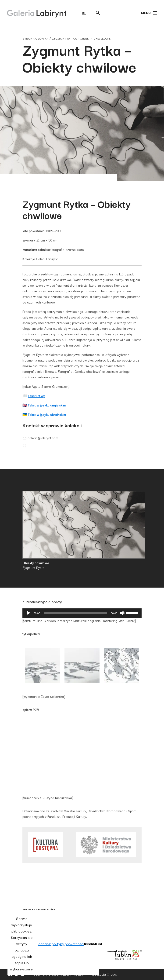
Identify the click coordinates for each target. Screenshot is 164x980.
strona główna (36, 38)
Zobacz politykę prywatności (61, 943)
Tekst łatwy (36, 396)
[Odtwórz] (29, 613)
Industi (112, 974)
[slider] (76, 613)
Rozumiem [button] (93, 943)
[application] (82, 613)
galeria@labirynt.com (40, 438)
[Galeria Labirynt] (33, 13)
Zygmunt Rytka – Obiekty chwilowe (81, 38)
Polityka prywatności (39, 909)
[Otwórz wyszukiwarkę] (98, 13)
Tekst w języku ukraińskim (47, 414)
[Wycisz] (122, 613)
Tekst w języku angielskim (47, 405)
